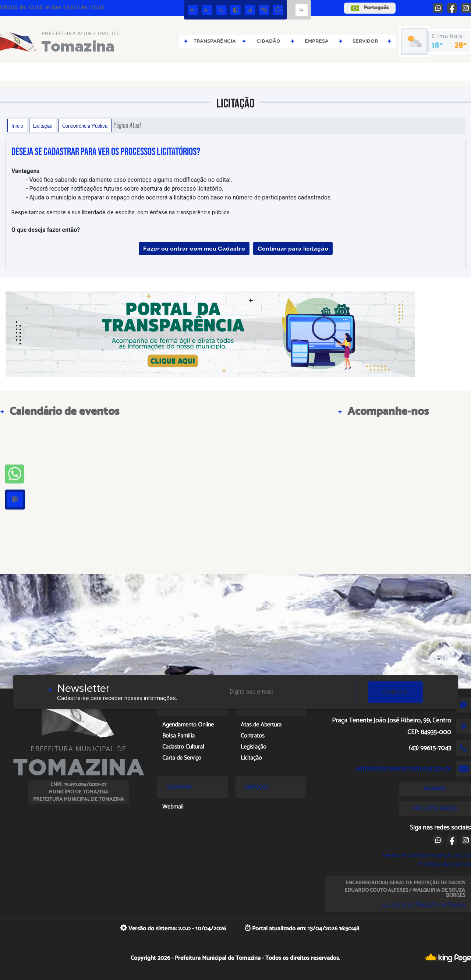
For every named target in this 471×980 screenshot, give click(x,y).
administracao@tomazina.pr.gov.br (403, 769)
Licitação (43, 125)
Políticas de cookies (445, 864)
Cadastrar (396, 692)
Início (17, 125)
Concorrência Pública (85, 125)
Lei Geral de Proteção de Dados (424, 905)
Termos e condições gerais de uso (426, 855)
